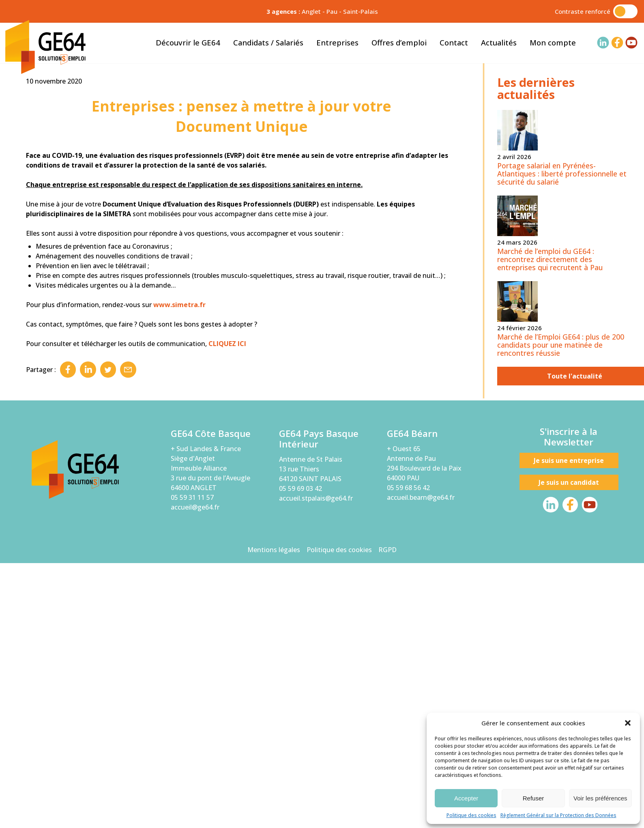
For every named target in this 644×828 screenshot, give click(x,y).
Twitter (109, 638)
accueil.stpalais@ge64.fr (316, 767)
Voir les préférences (600, 798)
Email (129, 638)
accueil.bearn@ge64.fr (421, 766)
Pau (332, 11)
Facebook (68, 638)
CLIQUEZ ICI (227, 612)
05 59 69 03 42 (301, 757)
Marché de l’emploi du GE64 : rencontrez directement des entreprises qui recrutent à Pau (550, 528)
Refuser (533, 798)
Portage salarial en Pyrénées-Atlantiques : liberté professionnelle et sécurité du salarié (562, 442)
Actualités (499, 42)
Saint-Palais (361, 11)
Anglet (311, 11)
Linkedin (88, 638)
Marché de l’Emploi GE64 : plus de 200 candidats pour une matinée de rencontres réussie (561, 613)
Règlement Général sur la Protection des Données (558, 815)
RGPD (387, 818)
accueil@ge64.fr (195, 776)
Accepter (466, 798)
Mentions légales (274, 818)
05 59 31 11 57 (192, 766)
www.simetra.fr (179, 573)
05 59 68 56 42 (408, 756)
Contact (454, 42)
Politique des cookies (471, 815)
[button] (628, 723)
